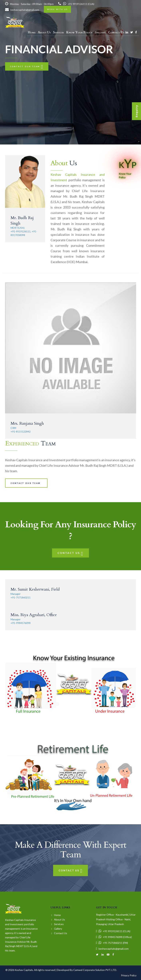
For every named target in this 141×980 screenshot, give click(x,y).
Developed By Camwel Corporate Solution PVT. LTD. (87, 970)
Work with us (57, 9)
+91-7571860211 (21, 597)
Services (58, 32)
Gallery (57, 929)
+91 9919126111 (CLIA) (76, 4)
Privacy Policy (129, 975)
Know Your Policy (79, 32)
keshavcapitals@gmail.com (22, 10)
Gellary (100, 32)
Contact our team (27, 66)
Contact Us (116, 32)
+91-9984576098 (21, 623)
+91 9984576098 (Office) (114, 937)
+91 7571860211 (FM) (112, 943)
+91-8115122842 (21, 432)
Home (32, 32)
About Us (44, 32)
